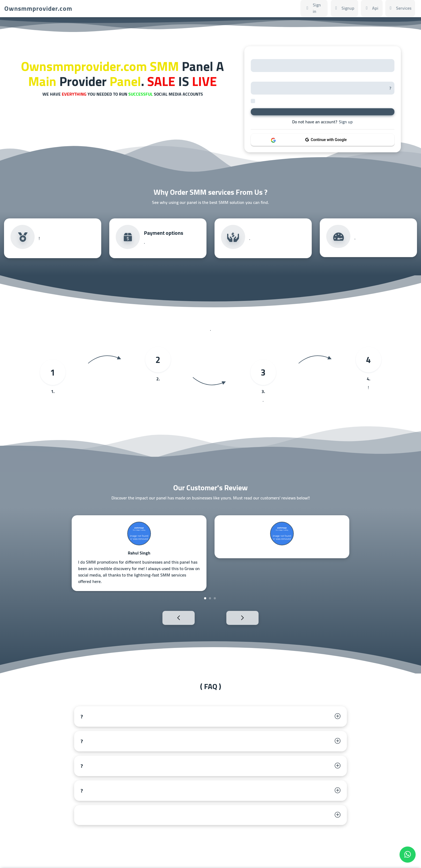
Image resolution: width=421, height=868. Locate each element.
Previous (167, 617)
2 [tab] (210, 598)
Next (254, 617)
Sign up (346, 122)
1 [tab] (205, 598)
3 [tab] (215, 598)
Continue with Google (326, 140)
